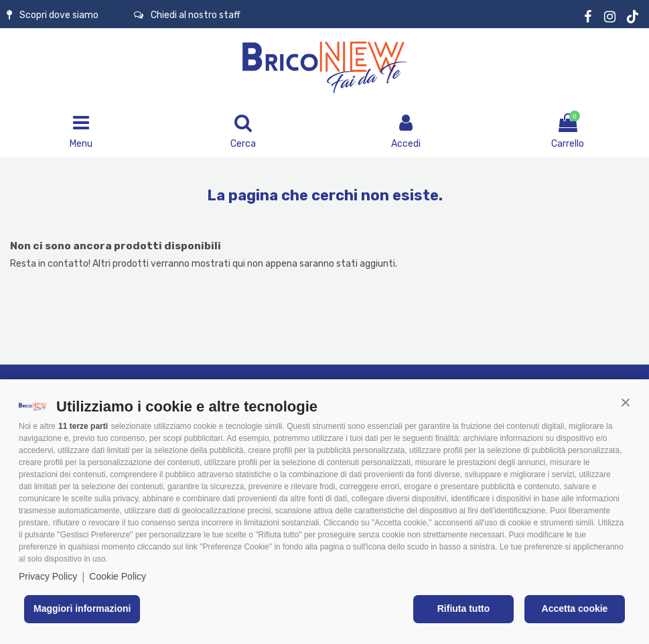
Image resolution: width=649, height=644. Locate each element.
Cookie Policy (118, 576)
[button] (626, 403)
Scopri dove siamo (53, 15)
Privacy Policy (48, 576)
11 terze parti (83, 426)
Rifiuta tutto (464, 608)
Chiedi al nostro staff (187, 15)
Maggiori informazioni (82, 608)
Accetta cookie (575, 608)
